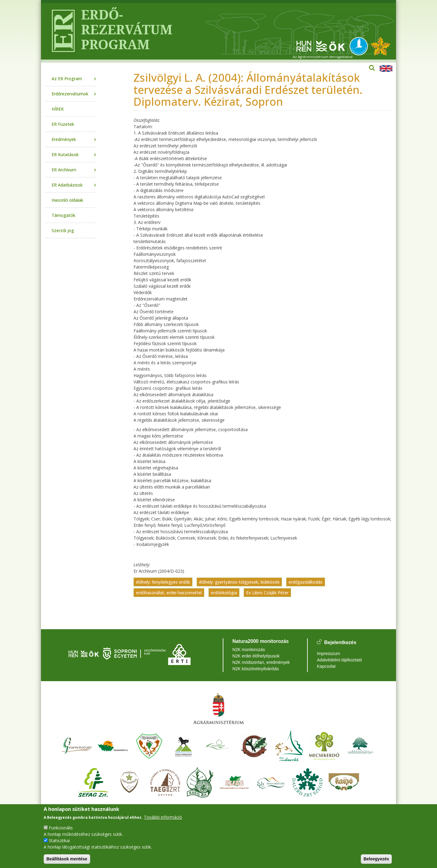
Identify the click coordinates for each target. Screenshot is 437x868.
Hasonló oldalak (67, 200)
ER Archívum (64, 170)
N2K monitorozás (249, 650)
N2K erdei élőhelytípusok (256, 656)
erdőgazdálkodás (306, 582)
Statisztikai (59, 841)
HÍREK (58, 109)
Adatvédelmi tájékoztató (339, 660)
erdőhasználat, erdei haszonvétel (169, 593)
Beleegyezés (376, 859)
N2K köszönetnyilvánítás (256, 669)
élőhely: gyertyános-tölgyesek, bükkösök (239, 582)
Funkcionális (61, 828)
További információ (163, 817)
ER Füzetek (63, 124)
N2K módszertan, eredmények (261, 662)
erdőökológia (224, 593)
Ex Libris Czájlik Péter (267, 593)
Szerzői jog (63, 230)
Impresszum (328, 654)
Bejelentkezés (340, 642)
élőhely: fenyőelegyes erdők (163, 582)
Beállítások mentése (67, 859)
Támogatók (63, 215)
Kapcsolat (326, 666)
